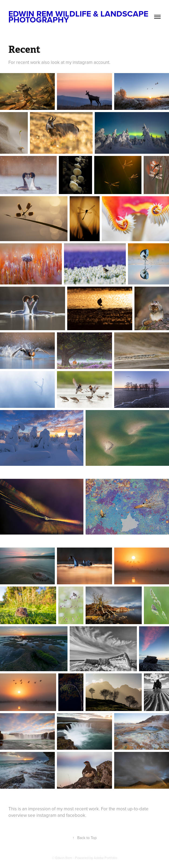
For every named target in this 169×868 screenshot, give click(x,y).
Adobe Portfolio (105, 858)
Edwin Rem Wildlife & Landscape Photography (79, 17)
